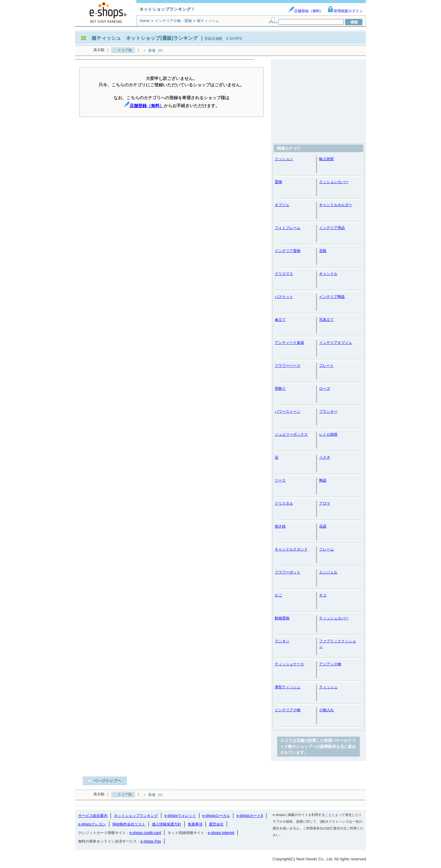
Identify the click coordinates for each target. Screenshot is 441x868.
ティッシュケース (289, 664)
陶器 (323, 480)
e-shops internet (221, 833)
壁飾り (280, 389)
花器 (323, 526)
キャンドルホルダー (336, 205)
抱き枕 (280, 526)
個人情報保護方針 (167, 824)
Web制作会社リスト (129, 824)
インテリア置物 (288, 251)
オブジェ (282, 205)
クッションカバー (334, 182)
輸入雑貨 (326, 159)
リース (280, 480)
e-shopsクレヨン (92, 824)
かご (278, 595)
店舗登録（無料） (306, 11)
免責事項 (195, 824)
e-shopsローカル (216, 816)
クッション (284, 159)
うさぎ (325, 457)
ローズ (325, 389)
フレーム (326, 549)
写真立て (326, 320)
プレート (326, 366)
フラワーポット (288, 572)
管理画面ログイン (345, 11)
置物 (278, 182)
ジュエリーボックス (291, 434)
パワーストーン (288, 411)
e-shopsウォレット (180, 816)
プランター (328, 411)
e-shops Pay (151, 841)
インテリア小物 (288, 710)
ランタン (282, 641)
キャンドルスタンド (291, 549)
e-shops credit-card (145, 833)
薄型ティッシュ (288, 687)
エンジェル (328, 572)
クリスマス (284, 274)
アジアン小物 (330, 664)
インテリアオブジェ (336, 343)
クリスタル (284, 503)
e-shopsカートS (250, 816)
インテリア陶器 (332, 297)
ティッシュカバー (334, 618)
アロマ (325, 503)
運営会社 (216, 824)
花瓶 (323, 251)
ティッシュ (328, 687)
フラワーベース (288, 366)
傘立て (280, 320)
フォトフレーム (288, 228)
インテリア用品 (332, 228)
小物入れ (326, 710)
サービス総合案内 (93, 816)
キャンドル (328, 274)
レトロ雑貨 (328, 434)
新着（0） (157, 51)
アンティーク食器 (289, 343)
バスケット (284, 297)
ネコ (323, 595)
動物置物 (282, 618)
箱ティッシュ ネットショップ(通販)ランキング (145, 38)
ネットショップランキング (136, 816)
